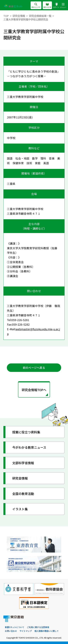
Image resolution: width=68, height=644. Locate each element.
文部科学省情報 (23, 463)
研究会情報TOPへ (34, 390)
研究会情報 (19, 16)
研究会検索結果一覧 (40, 16)
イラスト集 (20, 509)
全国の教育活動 (23, 494)
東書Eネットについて (15, 627)
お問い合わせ (11, 631)
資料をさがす (36, 6)
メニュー (63, 6)
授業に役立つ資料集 (26, 432)
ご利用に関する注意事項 (38, 627)
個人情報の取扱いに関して (47, 631)
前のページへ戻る (34, 368)
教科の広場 (47, 6)
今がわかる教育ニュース (29, 447)
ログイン (56, 6)
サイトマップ (26, 631)
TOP (6, 16)
